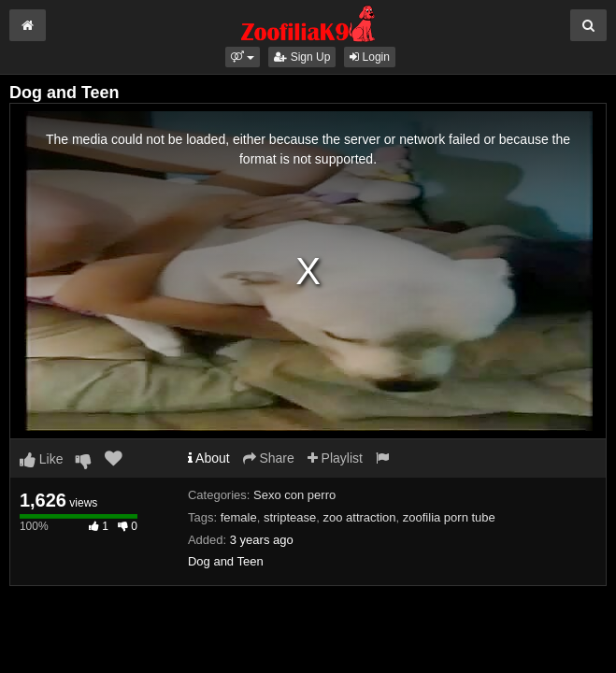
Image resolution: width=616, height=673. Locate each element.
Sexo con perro (294, 495)
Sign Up (302, 57)
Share (269, 458)
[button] (243, 57)
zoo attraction (360, 517)
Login (370, 57)
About (209, 458)
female (239, 517)
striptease (290, 517)
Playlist (335, 458)
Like (42, 459)
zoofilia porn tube (449, 517)
